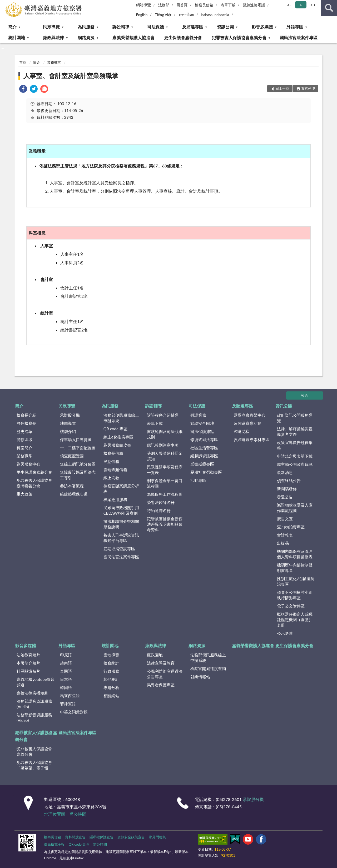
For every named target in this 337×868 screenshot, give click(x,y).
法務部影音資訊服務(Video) (34, 718)
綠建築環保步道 (74, 494)
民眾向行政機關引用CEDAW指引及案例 (121, 510)
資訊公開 (225, 27)
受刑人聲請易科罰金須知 (165, 456)
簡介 (12, 27)
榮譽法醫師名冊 (161, 502)
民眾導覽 (51, 27)
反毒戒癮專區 (202, 464)
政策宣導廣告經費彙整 (295, 445)
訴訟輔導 (121, 27)
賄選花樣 (242, 431)
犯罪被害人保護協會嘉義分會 (239, 37)
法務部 (164, 5)
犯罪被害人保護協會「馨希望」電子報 (34, 765)
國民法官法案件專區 (299, 37)
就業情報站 (200, 677)
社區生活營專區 (204, 448)
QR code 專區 (115, 429)
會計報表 (285, 535)
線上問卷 (111, 478)
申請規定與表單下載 (295, 456)
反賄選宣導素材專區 (252, 440)
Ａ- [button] (289, 5)
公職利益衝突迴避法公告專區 (165, 674)
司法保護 (156, 27)
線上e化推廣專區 (118, 437)
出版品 (283, 543)
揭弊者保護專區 (161, 685)
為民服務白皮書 (117, 445)
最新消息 (285, 472)
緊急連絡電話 (254, 5)
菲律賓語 (68, 704)
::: (4, 4)
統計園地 (17, 37)
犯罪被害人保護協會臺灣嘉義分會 (34, 483)
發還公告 (285, 497)
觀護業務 (198, 415)
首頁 (23, 62)
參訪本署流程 (72, 486)
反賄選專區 (193, 27)
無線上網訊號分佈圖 (78, 464)
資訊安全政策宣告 (131, 837)
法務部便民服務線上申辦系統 (121, 418)
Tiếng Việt (163, 15)
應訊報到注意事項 (163, 445)
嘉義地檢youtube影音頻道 (36, 682)
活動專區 (198, 480)
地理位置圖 (55, 814)
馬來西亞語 (70, 696)
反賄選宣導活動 (248, 423)
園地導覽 (111, 655)
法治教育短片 (28, 655)
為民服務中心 (28, 464)
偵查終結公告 (289, 481)
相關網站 (111, 696)
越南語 (66, 663)
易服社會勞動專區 (206, 472)
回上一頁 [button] (282, 88)
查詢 (329, 8)
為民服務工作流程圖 (165, 494)
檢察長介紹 (26, 415)
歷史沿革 (24, 431)
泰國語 (66, 671)
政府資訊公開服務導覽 (295, 418)
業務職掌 (54, 62)
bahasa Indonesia (215, 15)
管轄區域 (24, 440)
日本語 (66, 679)
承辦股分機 (70, 415)
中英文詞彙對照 (74, 712)
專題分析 (111, 687)
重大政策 (24, 494)
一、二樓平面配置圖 (78, 448)
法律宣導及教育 (161, 663)
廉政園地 (155, 655)
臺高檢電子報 (54, 844)
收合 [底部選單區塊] (305, 395)
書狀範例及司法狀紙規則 (165, 434)
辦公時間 (78, 814)
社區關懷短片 (28, 671)
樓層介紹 (68, 431)
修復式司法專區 (204, 440)
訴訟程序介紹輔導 (163, 415)
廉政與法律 (53, 37)
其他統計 (111, 679)
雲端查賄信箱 (115, 469)
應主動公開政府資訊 (295, 464)
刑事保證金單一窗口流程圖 (165, 483)
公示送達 (285, 633)
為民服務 (86, 27)
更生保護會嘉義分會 (183, 37)
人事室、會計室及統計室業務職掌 (71, 76)
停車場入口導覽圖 (76, 440)
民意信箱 (111, 461)
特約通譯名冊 (159, 510)
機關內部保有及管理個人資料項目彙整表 (295, 554)
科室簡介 (24, 448)
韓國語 (66, 687)
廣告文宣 (285, 519)
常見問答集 (157, 837)
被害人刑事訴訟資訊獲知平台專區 (121, 538)
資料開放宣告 (75, 837)
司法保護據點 (202, 431)
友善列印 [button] (308, 88)
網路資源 (86, 37)
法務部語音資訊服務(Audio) (34, 704)
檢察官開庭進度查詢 (208, 668)
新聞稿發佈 (287, 489)
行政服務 (111, 671)
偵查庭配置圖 (72, 456)
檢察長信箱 (204, 5)
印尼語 (66, 655)
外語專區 (295, 27)
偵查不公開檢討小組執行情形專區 (295, 595)
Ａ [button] (301, 5)
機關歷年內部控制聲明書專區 (295, 568)
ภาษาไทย (186, 15)
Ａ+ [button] (313, 5)
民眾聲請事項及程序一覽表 (165, 470)
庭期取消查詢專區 (119, 549)
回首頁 (182, 5)
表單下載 (228, 5)
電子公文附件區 (291, 606)
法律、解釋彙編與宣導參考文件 (295, 432)
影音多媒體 (262, 27)
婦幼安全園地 (202, 423)
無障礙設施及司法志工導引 (78, 475)
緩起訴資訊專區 (204, 456)
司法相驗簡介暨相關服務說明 (121, 524)
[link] (23, 90)
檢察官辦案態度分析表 (121, 489)
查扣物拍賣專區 (291, 527)
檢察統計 (111, 663)
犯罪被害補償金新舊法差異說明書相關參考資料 (165, 524)
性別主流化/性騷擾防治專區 (296, 581)
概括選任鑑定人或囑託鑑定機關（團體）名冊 (295, 620)
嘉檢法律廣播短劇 (32, 693)
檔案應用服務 (115, 499)
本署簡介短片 (28, 663)
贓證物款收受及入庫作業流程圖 (295, 508)
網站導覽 (143, 5)
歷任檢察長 (26, 423)
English (142, 15)
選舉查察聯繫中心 (250, 415)
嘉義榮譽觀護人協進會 (133, 37)
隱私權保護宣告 (101, 837)
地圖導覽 (68, 423)
